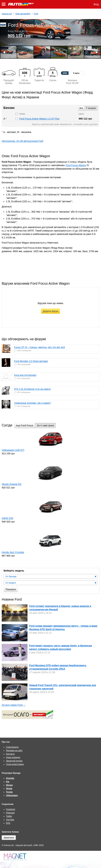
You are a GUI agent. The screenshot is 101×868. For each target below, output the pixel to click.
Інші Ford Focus (25, 425)
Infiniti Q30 (7, 518)
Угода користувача (15, 764)
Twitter (9, 816)
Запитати (9, 838)
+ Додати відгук (16, 44)
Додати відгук (50, 311)
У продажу (91, 108)
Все (81, 108)
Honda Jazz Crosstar (13, 552)
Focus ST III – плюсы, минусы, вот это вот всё (40, 347)
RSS (8, 823)
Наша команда (13, 757)
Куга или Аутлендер (25, 375)
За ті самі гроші (45, 425)
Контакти (10, 754)
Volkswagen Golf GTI (13, 450)
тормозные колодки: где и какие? (32, 403)
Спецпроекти (12, 747)
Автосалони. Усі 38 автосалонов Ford (23, 141)
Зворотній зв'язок (14, 761)
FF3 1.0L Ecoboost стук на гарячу (32, 389)
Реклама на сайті (14, 751)
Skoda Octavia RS (12, 484)
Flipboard (10, 813)
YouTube (10, 820)
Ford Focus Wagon (76, 165)
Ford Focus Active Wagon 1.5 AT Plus (39, 119)
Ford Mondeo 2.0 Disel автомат (31, 361)
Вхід (96, 4)
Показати (11, 589)
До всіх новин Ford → (14, 705)
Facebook (11, 809)
